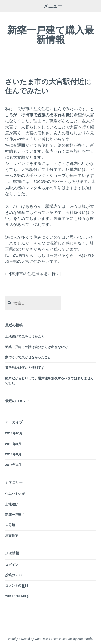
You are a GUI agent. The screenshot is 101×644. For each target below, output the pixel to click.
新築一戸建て (15, 515)
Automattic (85, 639)
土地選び (12, 504)
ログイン (12, 565)
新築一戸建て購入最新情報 (51, 35)
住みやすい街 (15, 494)
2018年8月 (13, 454)
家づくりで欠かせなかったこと (28, 357)
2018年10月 (14, 433)
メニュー (53, 6)
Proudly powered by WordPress (28, 639)
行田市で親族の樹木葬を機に (47, 115)
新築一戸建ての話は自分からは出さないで (36, 347)
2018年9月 (13, 444)
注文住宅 (12, 535)
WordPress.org (17, 596)
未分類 (10, 525)
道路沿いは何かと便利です (25, 368)
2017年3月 (13, 465)
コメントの (17, 586)
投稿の (13, 575)
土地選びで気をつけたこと (25, 337)
